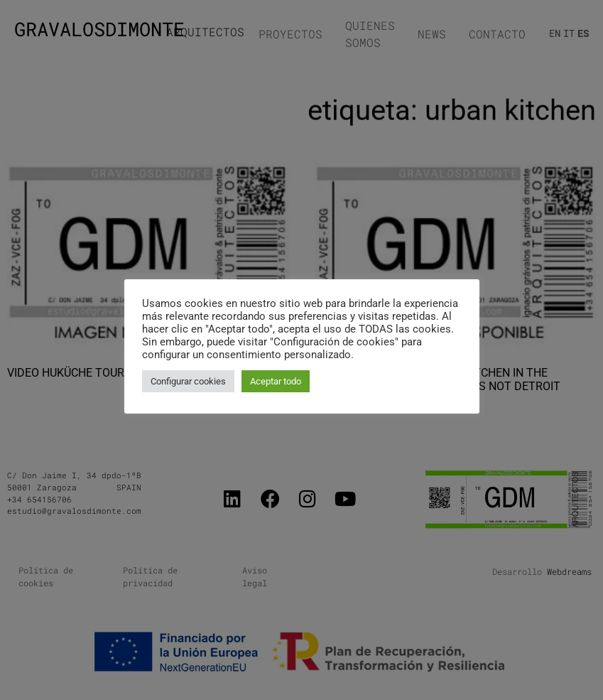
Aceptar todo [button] (276, 381)
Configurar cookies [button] (188, 381)
